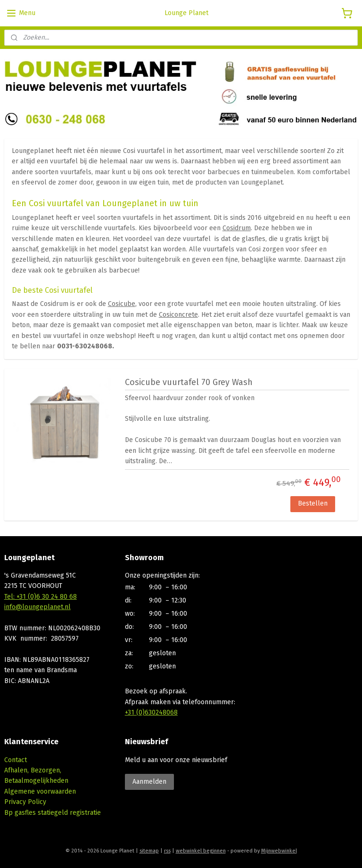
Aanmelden (149, 782)
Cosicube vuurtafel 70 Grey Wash (189, 382)
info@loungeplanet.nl (37, 607)
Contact (16, 760)
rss (167, 851)
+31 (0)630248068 (151, 712)
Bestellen (313, 503)
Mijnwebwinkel (279, 851)
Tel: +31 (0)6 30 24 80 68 (41, 597)
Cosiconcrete (178, 314)
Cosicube (122, 304)
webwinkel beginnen (201, 851)
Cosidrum (237, 228)
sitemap (149, 851)
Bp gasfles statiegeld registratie (53, 813)
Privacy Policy (25, 802)
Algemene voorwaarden (40, 792)
